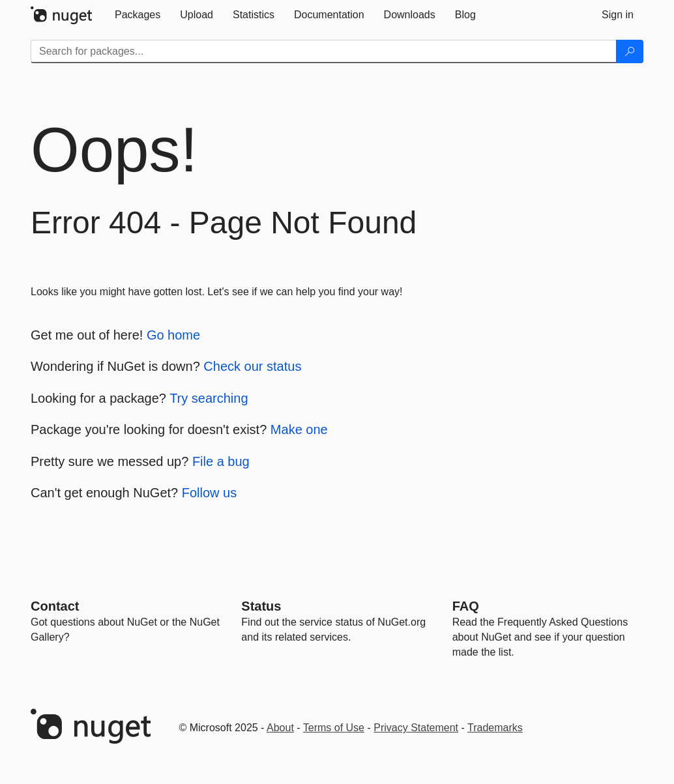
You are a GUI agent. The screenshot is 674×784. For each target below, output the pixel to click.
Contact (55, 606)
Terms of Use (334, 728)
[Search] (630, 51)
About (280, 728)
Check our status (252, 366)
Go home (173, 335)
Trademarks (495, 728)
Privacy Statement (416, 728)
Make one (299, 429)
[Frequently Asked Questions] (466, 606)
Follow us (209, 493)
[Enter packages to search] (324, 51)
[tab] (138, 15)
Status (261, 606)
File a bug (221, 461)
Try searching (209, 398)
